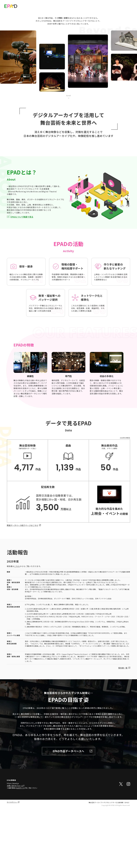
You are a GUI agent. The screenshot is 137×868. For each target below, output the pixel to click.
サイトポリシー (13, 862)
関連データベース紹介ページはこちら (24, 586)
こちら (17, 626)
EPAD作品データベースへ (73, 811)
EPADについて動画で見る (20, 277)
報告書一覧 (124, 728)
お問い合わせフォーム (16, 846)
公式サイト (21, 848)
